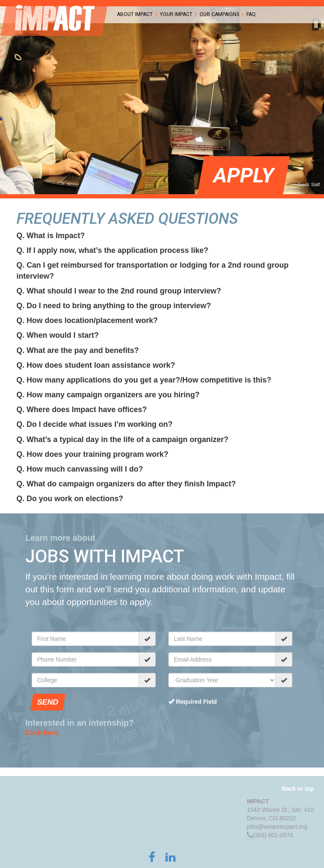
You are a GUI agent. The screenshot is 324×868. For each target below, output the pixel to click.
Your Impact (176, 15)
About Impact (135, 15)
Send (48, 702)
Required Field (193, 702)
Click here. (43, 732)
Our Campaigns (219, 15)
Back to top (298, 789)
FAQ (251, 15)
